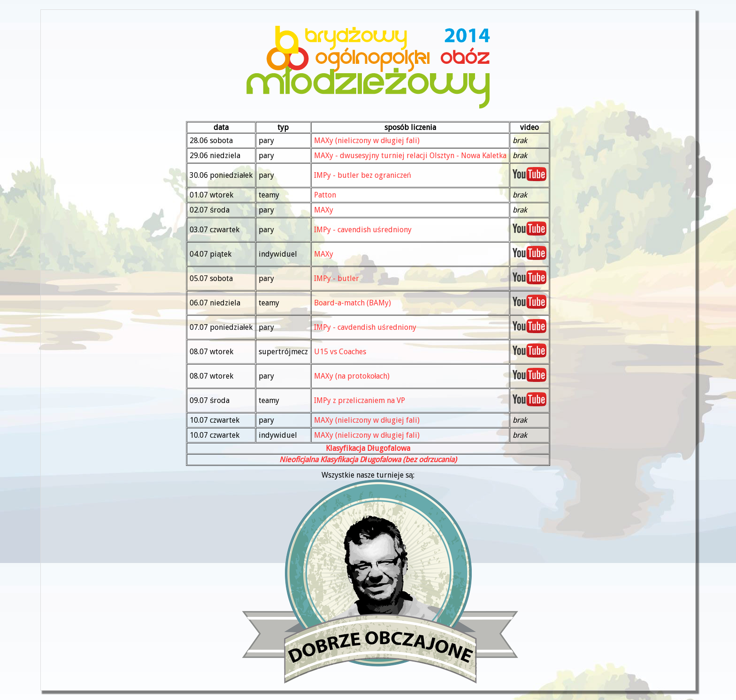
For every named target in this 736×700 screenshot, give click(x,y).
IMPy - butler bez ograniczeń (363, 175)
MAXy (324, 210)
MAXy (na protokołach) (352, 376)
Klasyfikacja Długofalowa (368, 448)
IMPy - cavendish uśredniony (363, 230)
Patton (325, 195)
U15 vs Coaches (340, 352)
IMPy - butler (337, 278)
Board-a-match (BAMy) (353, 303)
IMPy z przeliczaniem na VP (360, 400)
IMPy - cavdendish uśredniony (365, 327)
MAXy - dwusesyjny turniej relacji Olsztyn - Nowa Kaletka (410, 156)
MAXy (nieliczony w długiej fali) (367, 141)
